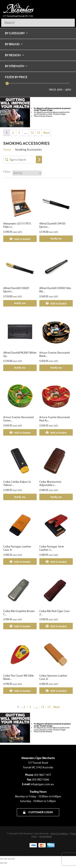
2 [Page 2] (13, 133)
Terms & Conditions (59, 834)
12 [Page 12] (32, 133)
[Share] (9, 859)
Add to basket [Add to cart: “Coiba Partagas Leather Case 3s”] (22, 562)
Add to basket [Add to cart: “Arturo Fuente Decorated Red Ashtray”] (58, 433)
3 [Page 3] (19, 133)
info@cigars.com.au (42, 784)
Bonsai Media (45, 836)
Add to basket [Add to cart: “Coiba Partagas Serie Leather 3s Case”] (58, 562)
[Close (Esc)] (13, 859)
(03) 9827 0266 (41, 780)
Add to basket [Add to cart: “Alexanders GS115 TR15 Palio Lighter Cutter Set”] (22, 239)
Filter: (7, 172)
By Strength (14, 66)
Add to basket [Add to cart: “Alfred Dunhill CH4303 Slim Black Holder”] (58, 303)
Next (46, 133)
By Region (13, 55)
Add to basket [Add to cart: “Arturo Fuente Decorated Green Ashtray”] (22, 433)
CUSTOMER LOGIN (38, 812)
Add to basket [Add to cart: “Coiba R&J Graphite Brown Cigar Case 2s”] (22, 626)
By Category (15, 33)
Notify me (56, 239)
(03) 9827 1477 (43, 775)
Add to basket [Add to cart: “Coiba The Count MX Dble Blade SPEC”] (22, 691)
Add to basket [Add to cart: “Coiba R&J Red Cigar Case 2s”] (58, 626)
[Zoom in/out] (2, 859)
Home (7, 150)
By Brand (12, 44)
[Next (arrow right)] (5, 863)
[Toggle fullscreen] (5, 859)
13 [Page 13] (39, 133)
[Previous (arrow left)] (2, 863)
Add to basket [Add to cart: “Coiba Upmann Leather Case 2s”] (58, 691)
